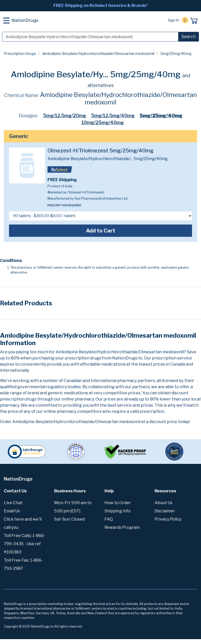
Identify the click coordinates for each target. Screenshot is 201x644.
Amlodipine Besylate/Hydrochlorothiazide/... (90, 159)
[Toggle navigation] (6, 21)
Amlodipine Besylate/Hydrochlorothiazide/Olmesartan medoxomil (98, 53)
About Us (164, 503)
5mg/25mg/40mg (161, 116)
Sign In (174, 20)
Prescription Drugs (20, 53)
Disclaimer (165, 511)
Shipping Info (118, 511)
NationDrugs (25, 20)
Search (189, 37)
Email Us (12, 511)
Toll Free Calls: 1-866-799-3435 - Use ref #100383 (25, 544)
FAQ (109, 519)
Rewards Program (122, 527)
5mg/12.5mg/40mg (113, 116)
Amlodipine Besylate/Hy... (60, 74)
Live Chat (13, 503)
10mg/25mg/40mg (103, 123)
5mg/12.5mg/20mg (65, 116)
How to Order (118, 503)
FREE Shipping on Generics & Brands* (101, 6)
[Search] (90, 37)
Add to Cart (101, 231)
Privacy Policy (168, 519)
